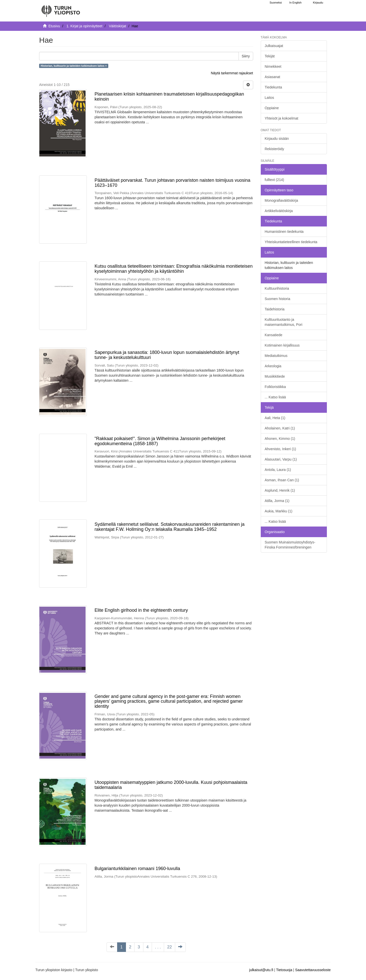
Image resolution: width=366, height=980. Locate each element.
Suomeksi (276, 3)
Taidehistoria (275, 309)
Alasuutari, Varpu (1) (281, 459)
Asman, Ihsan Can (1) (282, 480)
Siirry (246, 56)
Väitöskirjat (117, 26)
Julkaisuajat (274, 46)
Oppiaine (272, 108)
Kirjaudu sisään (277, 139)
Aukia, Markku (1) (279, 511)
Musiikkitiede (275, 376)
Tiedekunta (273, 87)
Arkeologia (273, 366)
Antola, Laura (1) (278, 470)
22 (169, 947)
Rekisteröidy (275, 149)
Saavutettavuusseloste (313, 970)
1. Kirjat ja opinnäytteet (84, 26)
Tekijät (270, 56)
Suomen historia (278, 299)
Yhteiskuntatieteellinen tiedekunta (291, 242)
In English (295, 3)
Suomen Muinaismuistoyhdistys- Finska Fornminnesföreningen (290, 545)
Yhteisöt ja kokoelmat (282, 118)
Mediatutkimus (276, 356)
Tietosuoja (284, 970)
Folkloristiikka (275, 387)
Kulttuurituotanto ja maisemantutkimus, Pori (284, 322)
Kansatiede (274, 335)
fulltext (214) (275, 180)
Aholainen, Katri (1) (280, 428)
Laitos (269, 98)
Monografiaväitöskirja (281, 200)
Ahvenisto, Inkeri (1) (281, 449)
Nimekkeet (273, 66)
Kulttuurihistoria (277, 288)
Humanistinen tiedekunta (284, 232)
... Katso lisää (275, 397)
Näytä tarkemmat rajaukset (232, 73)
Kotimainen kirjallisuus (282, 345)
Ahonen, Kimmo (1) (280, 439)
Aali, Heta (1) (275, 418)
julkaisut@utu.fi (261, 970)
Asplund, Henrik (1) (280, 490)
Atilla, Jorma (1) (277, 501)
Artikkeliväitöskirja (279, 211)
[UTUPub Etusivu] (61, 9)
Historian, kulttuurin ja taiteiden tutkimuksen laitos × (74, 66)
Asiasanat (272, 77)
